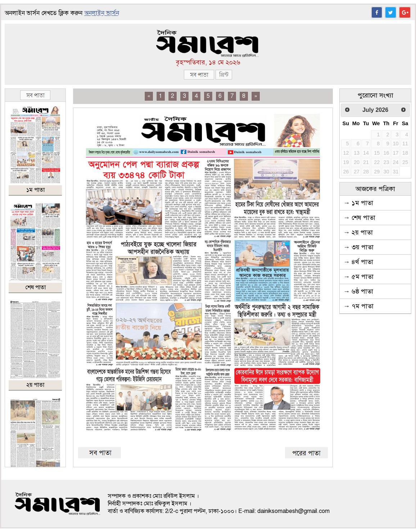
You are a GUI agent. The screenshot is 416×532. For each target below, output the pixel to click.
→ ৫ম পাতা (358, 277)
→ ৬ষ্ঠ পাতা (358, 291)
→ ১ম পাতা (358, 203)
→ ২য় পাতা (358, 232)
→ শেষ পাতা (359, 218)
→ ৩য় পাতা (358, 247)
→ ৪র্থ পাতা (358, 262)
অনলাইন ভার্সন (102, 13)
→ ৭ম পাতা (358, 306)
